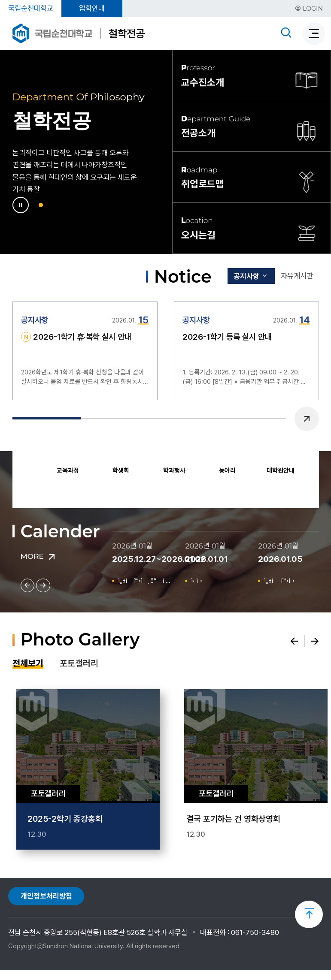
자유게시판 (294, 276)
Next (305, 468)
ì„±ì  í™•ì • (284, 582)
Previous (26, 468)
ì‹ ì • (199, 582)
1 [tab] (42, 205)
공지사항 (241, 277)
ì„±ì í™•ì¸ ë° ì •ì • (147, 582)
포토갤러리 (79, 666)
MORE (39, 556)
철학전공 (127, 33)
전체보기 (28, 666)
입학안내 (92, 8)
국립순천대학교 (31, 8)
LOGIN (309, 9)
